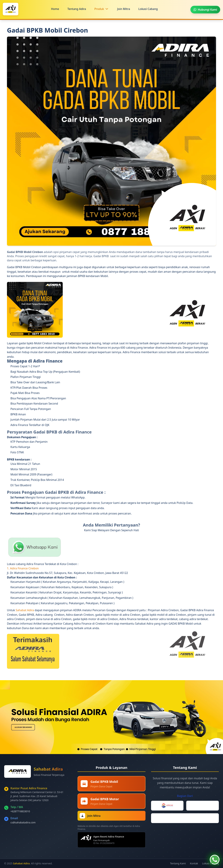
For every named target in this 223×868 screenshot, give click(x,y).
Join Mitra (124, 9)
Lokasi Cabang (148, 9)
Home (55, 9)
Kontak (194, 863)
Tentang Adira (77, 9)
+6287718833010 (20, 811)
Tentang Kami (178, 863)
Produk (99, 9)
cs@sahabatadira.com (23, 822)
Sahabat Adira (25, 610)
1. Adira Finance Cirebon (23, 568)
